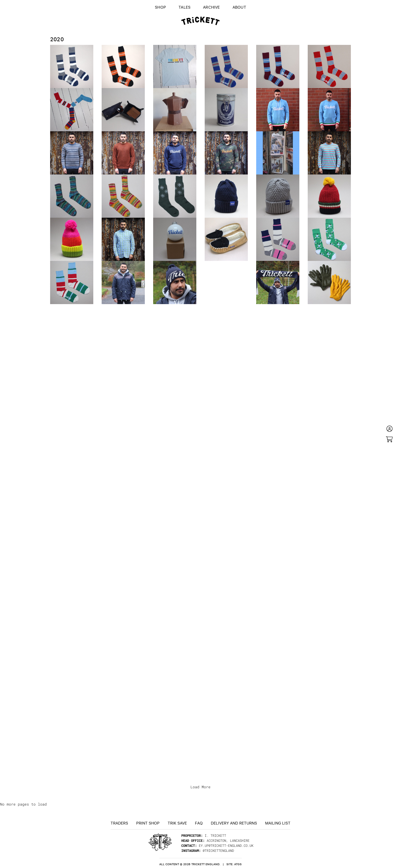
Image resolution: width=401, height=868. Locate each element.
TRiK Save (177, 823)
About (239, 7)
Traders (119, 823)
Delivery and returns (234, 823)
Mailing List (278, 823)
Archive (211, 7)
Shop (160, 7)
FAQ (199, 823)
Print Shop (148, 823)
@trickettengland (218, 850)
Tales (184, 7)
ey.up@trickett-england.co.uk (226, 845)
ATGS (238, 864)
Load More (200, 787)
